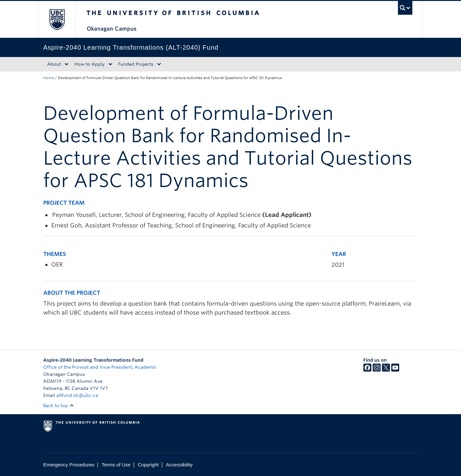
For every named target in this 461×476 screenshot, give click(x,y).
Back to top (59, 406)
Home (49, 78)
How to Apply (89, 64)
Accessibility (179, 465)
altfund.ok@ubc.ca (77, 395)
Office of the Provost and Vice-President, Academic (100, 367)
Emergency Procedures (69, 465)
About (54, 64)
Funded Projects (136, 64)
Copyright (148, 465)
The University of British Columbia (57, 19)
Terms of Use (116, 465)
